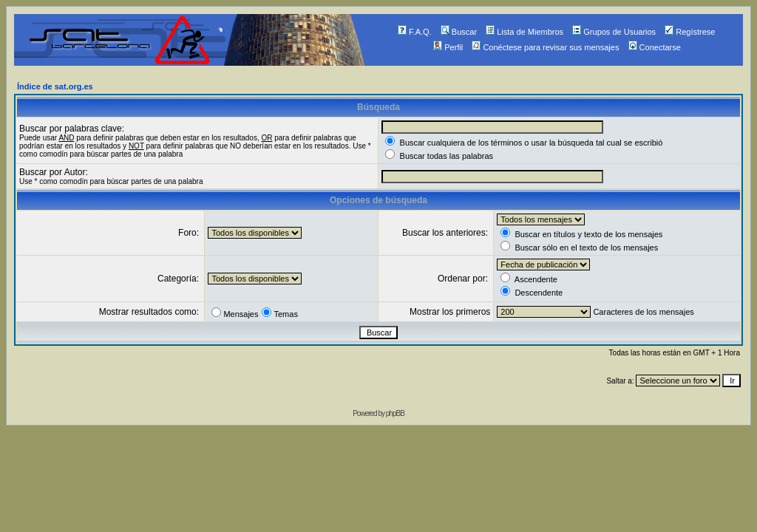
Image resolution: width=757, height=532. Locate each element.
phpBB (395, 413)
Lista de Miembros (525, 32)
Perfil (448, 47)
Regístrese (690, 32)
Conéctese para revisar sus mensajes (545, 47)
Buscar (459, 32)
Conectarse (655, 47)
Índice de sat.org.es (55, 86)
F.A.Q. (415, 32)
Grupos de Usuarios (614, 32)
